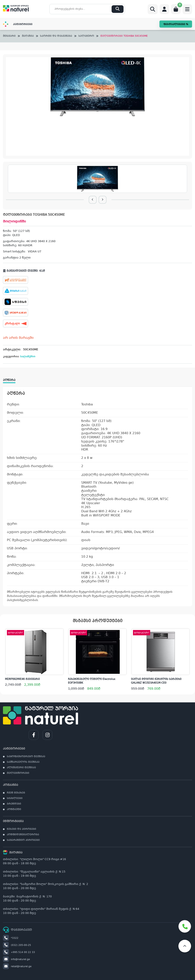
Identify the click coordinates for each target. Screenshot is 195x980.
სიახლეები (15, 798)
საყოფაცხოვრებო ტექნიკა (26, 757)
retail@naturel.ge (17, 967)
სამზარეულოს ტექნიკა (23, 762)
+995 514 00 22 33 (19, 952)
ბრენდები (14, 804)
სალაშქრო (86, 36)
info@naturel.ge (16, 959)
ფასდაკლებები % (176, 24)
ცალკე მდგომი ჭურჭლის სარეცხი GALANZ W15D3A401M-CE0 (156, 681)
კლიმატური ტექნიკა (21, 768)
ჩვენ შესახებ (16, 793)
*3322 (11, 938)
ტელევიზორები (18, 773)
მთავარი (9, 36)
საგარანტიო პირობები (23, 840)
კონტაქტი (14, 809)
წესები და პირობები (22, 829)
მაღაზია (28, 36)
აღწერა (9, 380)
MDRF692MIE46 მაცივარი (22, 679)
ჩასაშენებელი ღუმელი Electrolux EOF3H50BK (92, 681)
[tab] (11, 379)
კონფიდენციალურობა (23, 835)
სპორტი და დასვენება (56, 36)
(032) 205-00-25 (17, 945)
